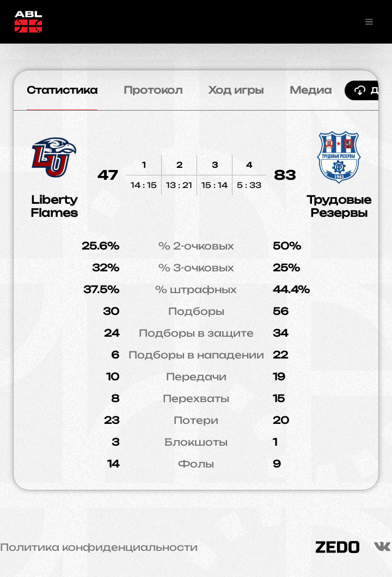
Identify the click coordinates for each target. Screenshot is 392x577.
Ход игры (236, 90)
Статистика (62, 90)
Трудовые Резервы (339, 206)
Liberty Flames (54, 206)
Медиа (311, 90)
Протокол (153, 90)
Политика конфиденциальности (99, 547)
